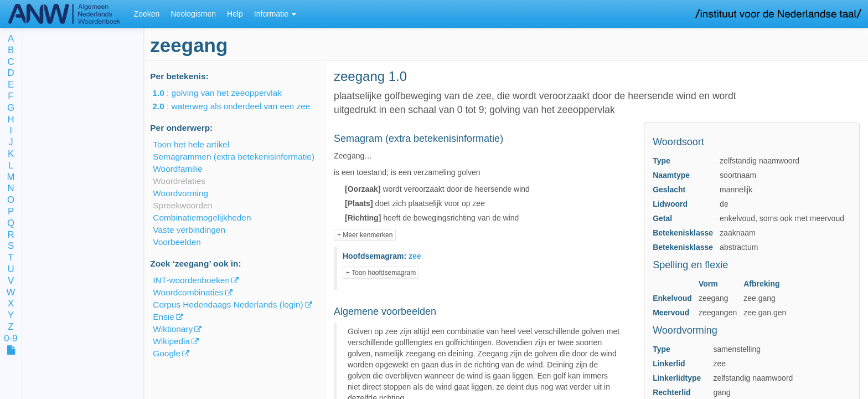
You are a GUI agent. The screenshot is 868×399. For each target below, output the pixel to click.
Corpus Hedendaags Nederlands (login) (228, 305)
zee (415, 256)
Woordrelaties (179, 181)
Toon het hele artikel (191, 144)
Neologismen (193, 14)
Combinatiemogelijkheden (202, 218)
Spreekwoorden (183, 205)
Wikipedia (171, 341)
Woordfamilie (178, 169)
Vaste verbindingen (189, 230)
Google (167, 353)
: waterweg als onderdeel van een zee (239, 106)
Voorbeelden (177, 242)
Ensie (164, 317)
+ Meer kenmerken (365, 235)
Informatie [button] (275, 14)
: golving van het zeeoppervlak (225, 93)
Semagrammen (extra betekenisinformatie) (234, 157)
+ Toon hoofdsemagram (381, 273)
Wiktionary (173, 329)
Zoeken (147, 14)
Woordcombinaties (188, 292)
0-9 (11, 339)
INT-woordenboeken (191, 280)
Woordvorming (180, 193)
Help (235, 14)
